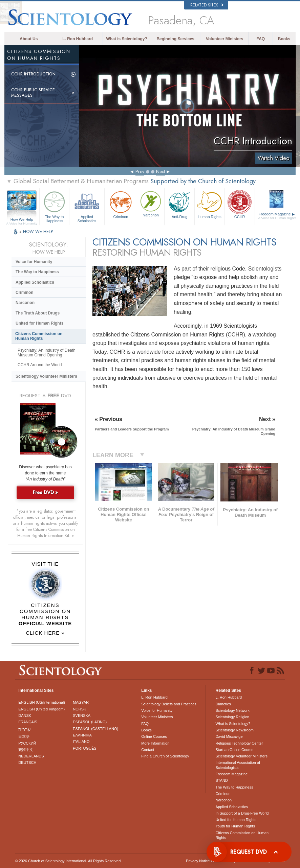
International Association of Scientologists (238, 765)
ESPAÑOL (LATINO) (90, 722)
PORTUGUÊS (84, 748)
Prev (140, 171)
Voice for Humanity (34, 262)
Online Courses (154, 736)
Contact (148, 750)
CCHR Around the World (40, 365)
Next (160, 171)
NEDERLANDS (31, 756)
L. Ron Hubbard (78, 39)
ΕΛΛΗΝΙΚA (82, 735)
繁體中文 (26, 750)
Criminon (121, 204)
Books (284, 39)
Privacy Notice (198, 861)
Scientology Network (233, 710)
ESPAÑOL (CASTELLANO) (95, 729)
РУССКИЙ (27, 743)
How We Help (22, 220)
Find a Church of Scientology (165, 756)
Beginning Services (175, 39)
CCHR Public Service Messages (33, 93)
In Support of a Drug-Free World (242, 813)
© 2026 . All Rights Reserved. (68, 861)
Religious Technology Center (239, 743)
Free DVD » (45, 492)
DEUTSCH (27, 763)
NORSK (79, 709)
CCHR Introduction (33, 74)
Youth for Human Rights (235, 826)
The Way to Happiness (55, 206)
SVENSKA (82, 715)
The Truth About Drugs (38, 313)
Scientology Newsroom (235, 730)
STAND (222, 780)
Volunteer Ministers (224, 39)
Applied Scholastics (87, 206)
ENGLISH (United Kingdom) (41, 709)
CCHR (240, 204)
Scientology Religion (233, 717)
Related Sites (207, 5)
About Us (29, 39)
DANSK (25, 715)
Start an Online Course (235, 750)
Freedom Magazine (277, 216)
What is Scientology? (127, 39)
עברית (25, 729)
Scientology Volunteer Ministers (46, 376)
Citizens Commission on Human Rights (39, 336)
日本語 (24, 736)
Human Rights (210, 204)
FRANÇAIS (28, 722)
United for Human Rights (39, 323)
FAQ (261, 39)
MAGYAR (81, 702)
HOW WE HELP (38, 231)
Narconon (151, 203)
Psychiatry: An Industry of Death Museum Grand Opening (47, 353)
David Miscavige (229, 736)
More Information (155, 743)
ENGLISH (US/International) (42, 702)
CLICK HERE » (45, 633)
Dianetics (223, 704)
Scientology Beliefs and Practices (169, 704)
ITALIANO (81, 742)
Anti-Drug (179, 204)
